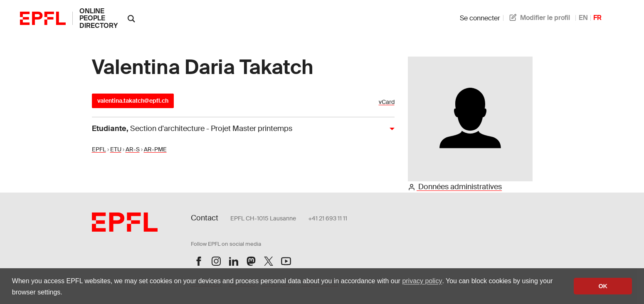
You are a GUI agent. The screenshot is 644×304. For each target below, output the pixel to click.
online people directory (99, 18)
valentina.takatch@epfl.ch (133, 101)
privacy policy (422, 281)
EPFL (99, 149)
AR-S (133, 149)
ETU (116, 149)
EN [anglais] (583, 18)
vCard (387, 102)
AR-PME (155, 149)
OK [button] (603, 286)
